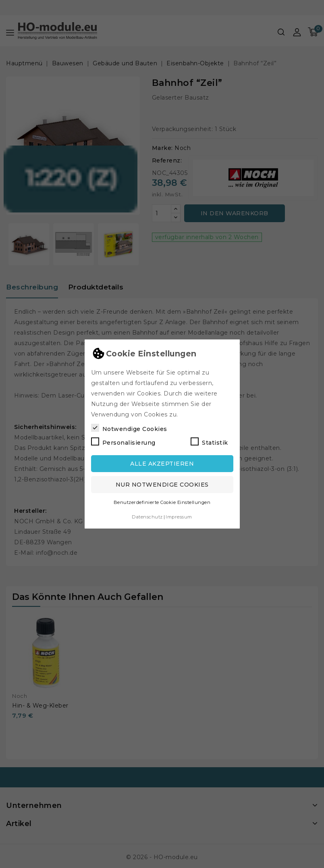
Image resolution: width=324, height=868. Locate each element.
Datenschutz (147, 515)
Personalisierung (123, 440)
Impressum (179, 515)
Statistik (209, 440)
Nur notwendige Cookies (162, 483)
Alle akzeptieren (162, 462)
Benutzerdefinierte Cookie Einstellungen (162, 501)
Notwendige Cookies (129, 427)
